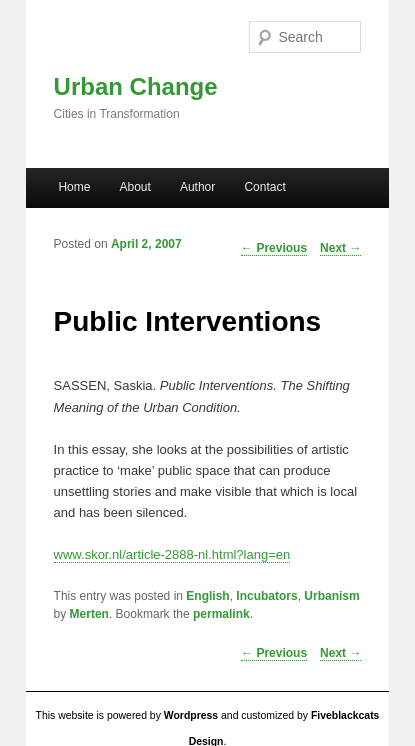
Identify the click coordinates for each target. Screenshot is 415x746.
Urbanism (331, 596)
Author (197, 187)
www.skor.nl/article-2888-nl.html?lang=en (172, 554)
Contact (264, 187)
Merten (89, 614)
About (134, 187)
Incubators (266, 596)
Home (74, 187)
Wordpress (191, 715)
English (207, 596)
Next (340, 653)
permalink (221, 614)
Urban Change (136, 86)
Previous (274, 653)
